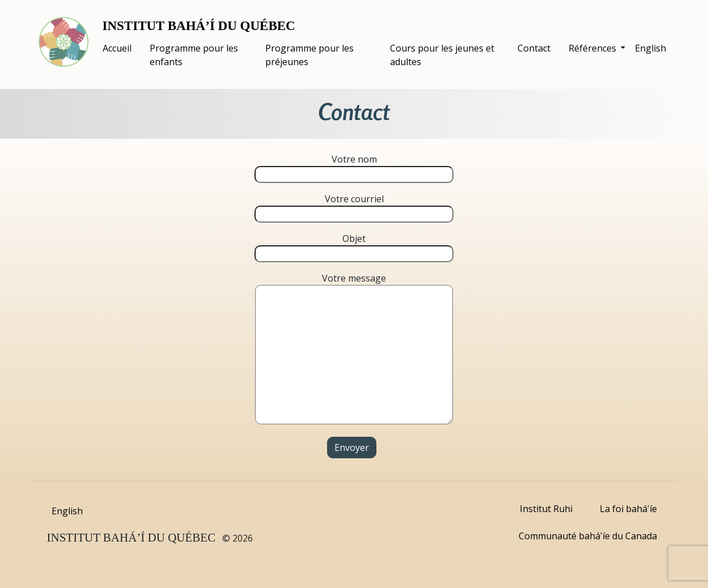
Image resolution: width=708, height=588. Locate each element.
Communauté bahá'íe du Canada (588, 536)
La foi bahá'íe (628, 509)
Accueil (117, 48)
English (650, 48)
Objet (354, 246)
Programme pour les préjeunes (310, 55)
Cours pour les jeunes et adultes (442, 55)
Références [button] (593, 48)
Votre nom (354, 167)
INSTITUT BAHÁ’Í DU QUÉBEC (199, 26)
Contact (534, 48)
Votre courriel (354, 206)
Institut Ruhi (546, 509)
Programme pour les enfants (194, 55)
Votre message (354, 350)
